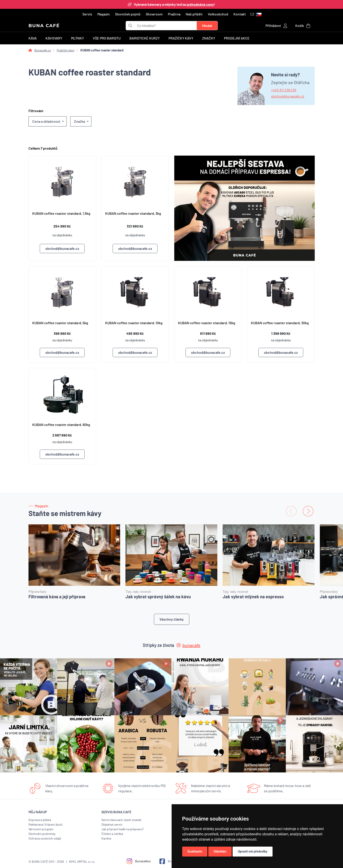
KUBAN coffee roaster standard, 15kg (207, 323)
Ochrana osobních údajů (45, 838)
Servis (87, 14)
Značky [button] (209, 38)
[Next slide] (308, 511)
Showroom (154, 14)
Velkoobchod (218, 14)
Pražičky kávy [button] (181, 38)
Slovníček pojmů (128, 14)
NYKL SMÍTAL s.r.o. (82, 861)
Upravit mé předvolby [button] (253, 851)
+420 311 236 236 (284, 90)
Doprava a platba (40, 820)
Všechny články (172, 619)
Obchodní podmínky (42, 834)
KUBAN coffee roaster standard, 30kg (280, 323)
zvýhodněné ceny (200, 4)
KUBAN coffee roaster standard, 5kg (60, 323)
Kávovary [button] (54, 38)
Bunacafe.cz (43, 50)
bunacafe (189, 645)
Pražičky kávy (66, 50)
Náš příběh (194, 14)
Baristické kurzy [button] (145, 38)
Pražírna (174, 14)
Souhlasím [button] (195, 851)
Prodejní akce (237, 38)
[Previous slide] (291, 511)
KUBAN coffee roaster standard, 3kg (133, 213)
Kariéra (106, 838)
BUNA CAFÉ (44, 26)
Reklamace (36, 824)
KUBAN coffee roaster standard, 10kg (134, 323)
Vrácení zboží (54, 824)
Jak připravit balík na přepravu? (122, 829)
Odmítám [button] (220, 851)
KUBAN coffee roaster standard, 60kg (61, 425)
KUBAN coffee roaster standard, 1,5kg (61, 213)
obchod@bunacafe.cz (288, 96)
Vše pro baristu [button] (107, 38)
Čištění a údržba (112, 834)
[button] (256, 14)
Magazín (104, 14)
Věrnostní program (41, 829)
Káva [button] (33, 38)
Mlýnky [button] (78, 38)
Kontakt (240, 14)
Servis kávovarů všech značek (121, 820)
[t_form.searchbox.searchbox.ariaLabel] (166, 26)
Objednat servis (112, 824)
